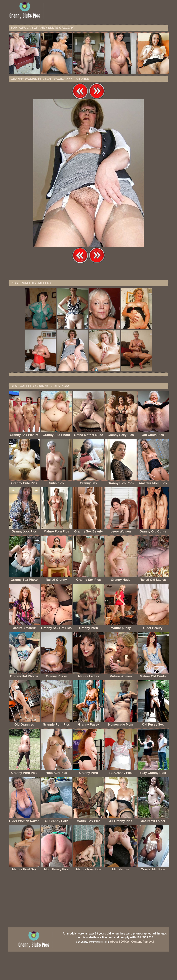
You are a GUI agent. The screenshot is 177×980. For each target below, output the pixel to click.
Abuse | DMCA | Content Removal (132, 970)
